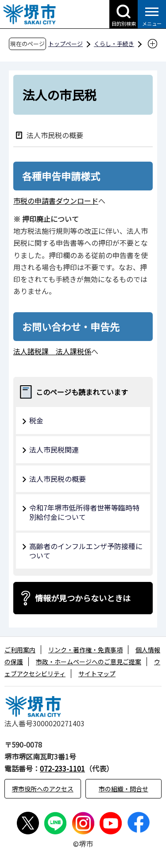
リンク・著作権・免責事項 (85, 650)
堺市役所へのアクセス (43, 789)
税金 (36, 420)
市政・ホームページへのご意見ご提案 (89, 662)
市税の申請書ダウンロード (56, 201)
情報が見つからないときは (83, 598)
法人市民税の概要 (55, 135)
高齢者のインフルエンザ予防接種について (86, 551)
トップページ (66, 44)
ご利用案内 (20, 650)
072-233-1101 (62, 768)
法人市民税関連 (54, 449)
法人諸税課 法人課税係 (52, 351)
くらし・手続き (114, 44)
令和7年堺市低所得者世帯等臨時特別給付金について (84, 512)
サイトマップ (97, 674)
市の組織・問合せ (124, 789)
